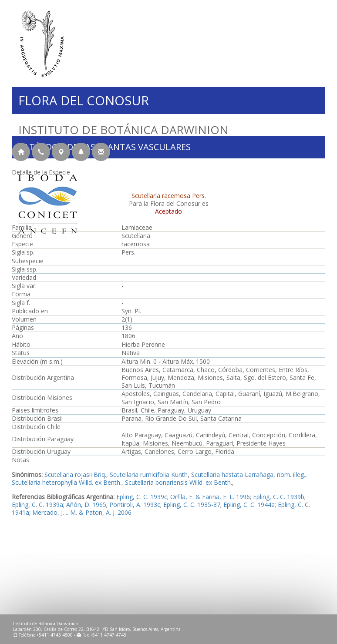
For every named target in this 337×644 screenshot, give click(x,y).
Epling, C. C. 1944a (249, 505)
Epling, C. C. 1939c (142, 497)
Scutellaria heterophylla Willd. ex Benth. (67, 482)
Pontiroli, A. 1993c (135, 505)
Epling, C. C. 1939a (37, 505)
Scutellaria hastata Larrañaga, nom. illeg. (248, 475)
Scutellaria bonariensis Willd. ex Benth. (179, 482)
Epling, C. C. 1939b (279, 497)
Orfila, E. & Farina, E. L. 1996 (210, 497)
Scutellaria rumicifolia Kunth (149, 475)
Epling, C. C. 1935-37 (192, 505)
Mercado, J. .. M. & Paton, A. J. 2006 (82, 512)
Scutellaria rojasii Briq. (75, 475)
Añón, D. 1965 (86, 505)
